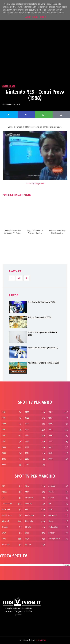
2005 (50, 453)
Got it (43, 17)
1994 (4, 435)
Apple (4, 492)
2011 (27, 465)
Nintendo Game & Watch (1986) (39, 317)
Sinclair (51, 533)
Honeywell (6, 509)
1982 (4, 412)
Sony (4, 539)
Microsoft (6, 521)
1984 (50, 412)
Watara (28, 545)
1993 (50, 430)
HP (50, 504)
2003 (4, 453)
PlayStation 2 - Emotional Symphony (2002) (44, 363)
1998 (27, 441)
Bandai (51, 492)
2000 (4, 447)
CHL (3, 498)
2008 (50, 459)
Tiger (27, 539)
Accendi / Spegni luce (35, 184)
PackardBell (53, 527)
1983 (27, 412)
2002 (50, 447)
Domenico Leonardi (12, 104)
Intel (50, 509)
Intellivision (7, 515)
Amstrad (52, 486)
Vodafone (6, 545)
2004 (27, 453)
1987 (50, 418)
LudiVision (41, 640)
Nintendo (29, 521)
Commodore (7, 504)
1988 (4, 424)
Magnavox (52, 515)
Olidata (5, 527)
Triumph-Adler (54, 539)
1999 (50, 441)
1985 (4, 418)
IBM (27, 509)
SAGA (4, 533)
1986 (27, 418)
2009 (4, 465)
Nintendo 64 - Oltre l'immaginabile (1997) (43, 348)
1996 (50, 435)
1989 (27, 424)
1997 (4, 441)
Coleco (51, 498)
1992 (27, 430)
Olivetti (28, 527)
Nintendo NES (9, 86)
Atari (27, 492)
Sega (27, 533)
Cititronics (29, 498)
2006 (4, 459)
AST (3, 486)
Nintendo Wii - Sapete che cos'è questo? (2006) (43, 334)
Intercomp (29, 515)
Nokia (51, 521)
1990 (50, 424)
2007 (27, 459)
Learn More (31, 17)
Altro (27, 486)
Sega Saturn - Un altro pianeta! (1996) (42, 302)
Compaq (29, 504)
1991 (4, 430)
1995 (27, 435)
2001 (27, 447)
